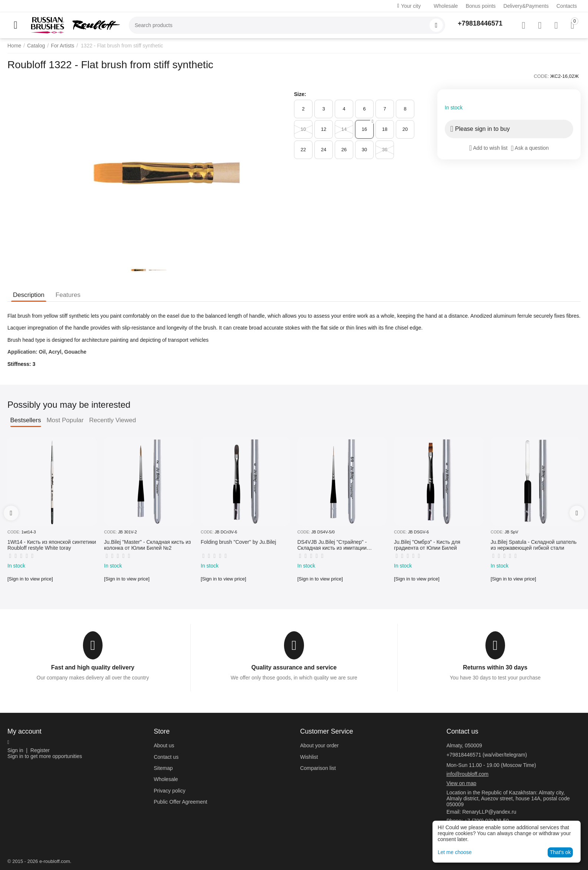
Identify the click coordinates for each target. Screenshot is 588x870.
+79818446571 (480, 23)
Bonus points (481, 6)
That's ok (560, 852)
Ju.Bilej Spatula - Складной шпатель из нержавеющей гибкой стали (534, 545)
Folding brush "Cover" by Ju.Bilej (238, 542)
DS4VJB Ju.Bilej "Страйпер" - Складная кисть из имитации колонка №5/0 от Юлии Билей (333, 545)
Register (40, 750)
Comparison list (318, 768)
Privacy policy (170, 791)
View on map (462, 783)
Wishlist (309, 757)
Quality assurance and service (294, 667)
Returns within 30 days (495, 667)
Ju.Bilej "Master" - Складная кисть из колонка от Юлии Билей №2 (147, 545)
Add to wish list (488, 148)
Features (68, 295)
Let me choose (455, 852)
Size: (300, 94)
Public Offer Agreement (180, 802)
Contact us (166, 757)
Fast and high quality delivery (93, 667)
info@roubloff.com (468, 774)
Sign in (15, 750)
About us (164, 745)
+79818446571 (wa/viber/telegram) (487, 755)
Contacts (567, 6)
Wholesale (446, 6)
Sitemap (163, 768)
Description (29, 295)
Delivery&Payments (526, 6)
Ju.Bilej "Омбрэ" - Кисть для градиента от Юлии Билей (427, 545)
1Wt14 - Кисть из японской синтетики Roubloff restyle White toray (52, 545)
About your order (319, 745)
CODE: (541, 76)
